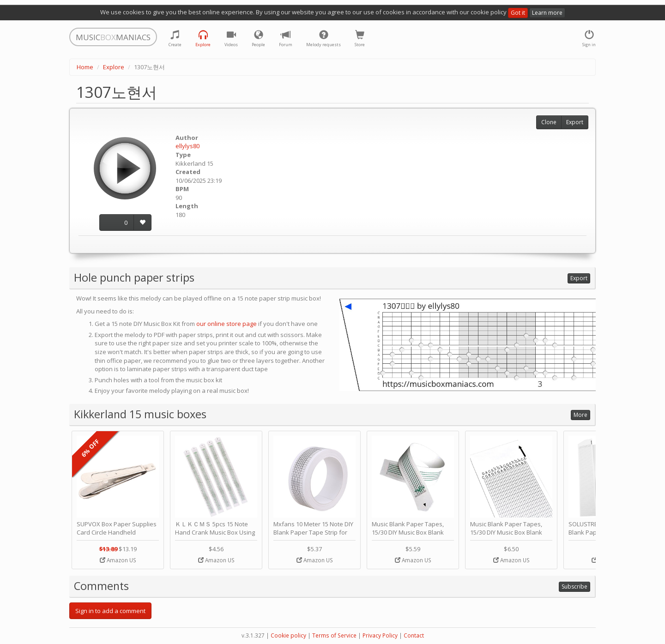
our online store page (227, 324)
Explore (114, 67)
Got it (518, 13)
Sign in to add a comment (110, 611)
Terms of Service (334, 635)
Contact (414, 635)
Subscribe (574, 587)
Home (85, 67)
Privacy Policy (380, 635)
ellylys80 (187, 146)
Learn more (547, 13)
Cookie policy (288, 635)
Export (575, 122)
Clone (549, 122)
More (580, 415)
